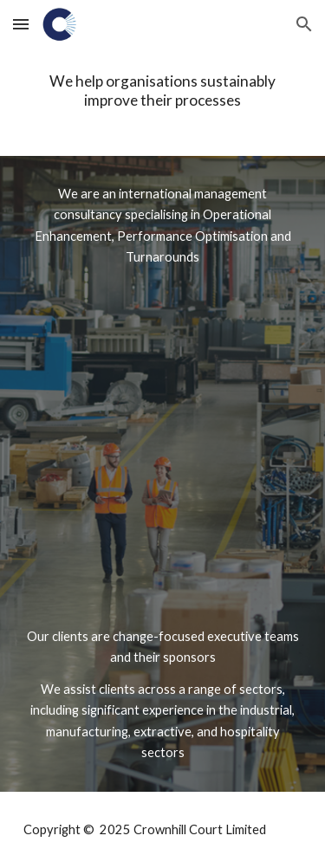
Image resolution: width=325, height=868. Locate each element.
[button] (21, 24)
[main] (163, 91)
